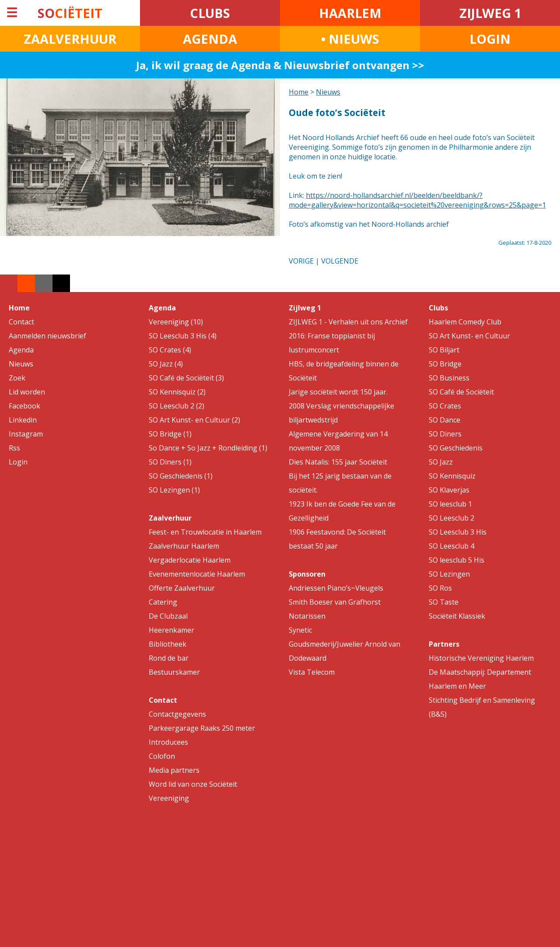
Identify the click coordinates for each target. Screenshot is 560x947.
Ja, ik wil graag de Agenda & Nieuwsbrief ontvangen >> (280, 65)
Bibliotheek (168, 644)
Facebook (24, 406)
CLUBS (210, 13)
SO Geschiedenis (456, 448)
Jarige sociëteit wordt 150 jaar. (338, 392)
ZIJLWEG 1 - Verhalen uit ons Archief (348, 322)
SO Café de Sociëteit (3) (186, 378)
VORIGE (301, 261)
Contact (21, 322)
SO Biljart (444, 350)
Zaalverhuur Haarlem (184, 546)
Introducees (168, 742)
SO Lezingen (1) (174, 490)
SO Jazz (441, 462)
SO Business (449, 378)
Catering (163, 602)
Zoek (17, 378)
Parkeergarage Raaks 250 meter (202, 728)
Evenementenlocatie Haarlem (197, 574)
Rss (14, 448)
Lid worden (27, 392)
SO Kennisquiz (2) (177, 392)
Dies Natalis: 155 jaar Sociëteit (338, 462)
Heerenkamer (171, 630)
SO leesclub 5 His (457, 560)
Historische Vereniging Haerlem (481, 658)
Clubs (438, 308)
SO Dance (444, 420)
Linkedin (23, 420)
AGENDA (210, 39)
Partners (444, 644)
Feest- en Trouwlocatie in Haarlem (205, 532)
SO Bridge (445, 364)
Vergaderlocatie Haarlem (190, 560)
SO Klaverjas (449, 490)
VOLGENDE (340, 261)
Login (18, 462)
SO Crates (445, 406)
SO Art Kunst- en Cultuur (469, 336)
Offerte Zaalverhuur (182, 588)
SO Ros (440, 588)
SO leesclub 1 (450, 504)
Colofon (162, 756)
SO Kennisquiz (452, 476)
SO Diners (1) (170, 462)
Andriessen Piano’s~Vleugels (336, 588)
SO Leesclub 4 (451, 546)
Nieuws (328, 92)
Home (299, 92)
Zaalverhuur (170, 518)
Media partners (174, 770)
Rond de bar (169, 658)
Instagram (26, 434)
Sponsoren (307, 574)
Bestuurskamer (174, 672)
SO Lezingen (449, 574)
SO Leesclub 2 (451, 518)
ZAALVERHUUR (70, 39)
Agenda (21, 350)
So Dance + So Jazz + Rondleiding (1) (208, 448)
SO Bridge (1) (170, 434)
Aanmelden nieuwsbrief (47, 336)
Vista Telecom (312, 672)
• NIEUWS (350, 39)
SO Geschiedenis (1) (181, 476)
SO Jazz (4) (166, 364)
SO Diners (445, 434)
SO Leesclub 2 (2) (177, 406)
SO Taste (444, 602)
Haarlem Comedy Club (465, 322)
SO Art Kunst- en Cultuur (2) (194, 420)
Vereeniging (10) (176, 322)
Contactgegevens (177, 714)
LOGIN (490, 39)
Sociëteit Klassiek (457, 616)
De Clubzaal (168, 616)
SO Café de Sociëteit (461, 392)
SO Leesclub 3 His (458, 532)
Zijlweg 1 (305, 308)
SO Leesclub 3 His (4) (183, 336)
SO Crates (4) (170, 350)
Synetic (300, 630)
